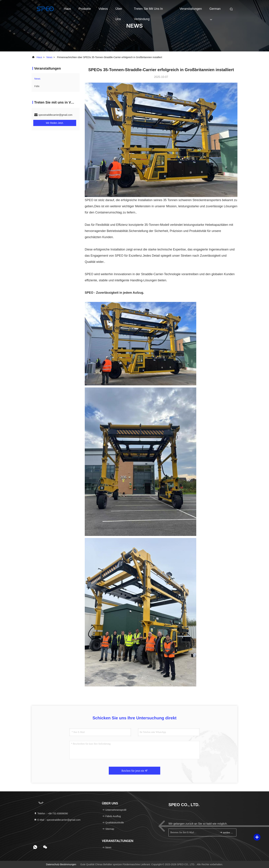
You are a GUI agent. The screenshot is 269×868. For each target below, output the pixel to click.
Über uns (119, 10)
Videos (103, 9)
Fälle (37, 86)
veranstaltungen (191, 9)
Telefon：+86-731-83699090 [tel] (51, 813)
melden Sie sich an (227, 832)
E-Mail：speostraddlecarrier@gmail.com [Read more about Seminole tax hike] (57, 820)
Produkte (85, 9)
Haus (67, 9)
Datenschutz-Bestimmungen (61, 864)
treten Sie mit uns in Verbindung (148, 10)
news (49, 57)
